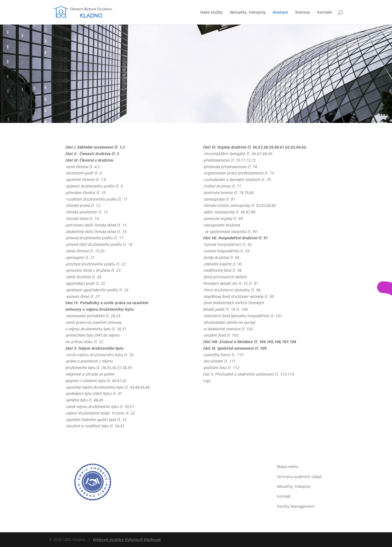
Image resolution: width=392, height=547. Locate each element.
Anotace (280, 13)
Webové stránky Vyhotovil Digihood (127, 540)
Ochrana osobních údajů (299, 477)
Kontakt (325, 13)
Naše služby (212, 13)
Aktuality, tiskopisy (248, 13)
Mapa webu (288, 466)
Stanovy (303, 13)
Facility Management (296, 506)
